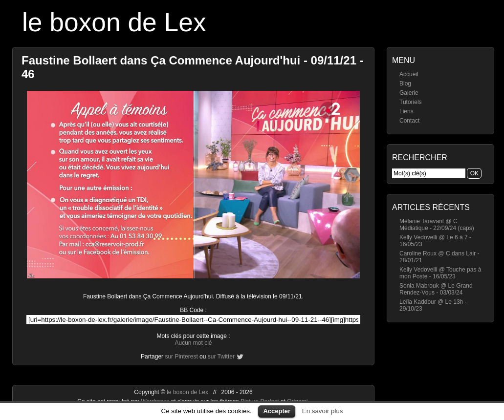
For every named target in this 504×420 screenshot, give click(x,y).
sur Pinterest (181, 357)
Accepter (277, 411)
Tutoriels (411, 102)
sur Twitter (221, 357)
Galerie (409, 93)
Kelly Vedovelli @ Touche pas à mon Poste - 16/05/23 (440, 273)
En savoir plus (323, 411)
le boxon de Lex (114, 22)
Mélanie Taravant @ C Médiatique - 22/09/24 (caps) (437, 225)
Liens (406, 111)
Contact (409, 121)
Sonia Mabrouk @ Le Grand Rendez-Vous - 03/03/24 (436, 289)
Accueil (409, 74)
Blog (405, 84)
